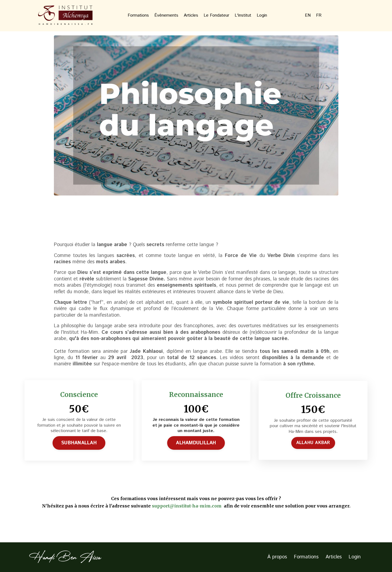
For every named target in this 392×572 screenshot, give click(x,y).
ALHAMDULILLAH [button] (196, 443)
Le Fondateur (216, 16)
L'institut (243, 16)
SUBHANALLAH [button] (79, 443)
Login (262, 16)
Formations (138, 16)
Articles (191, 16)
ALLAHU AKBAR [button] (313, 443)
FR (319, 16)
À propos (277, 557)
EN (308, 16)
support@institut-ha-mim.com (187, 506)
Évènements (166, 16)
